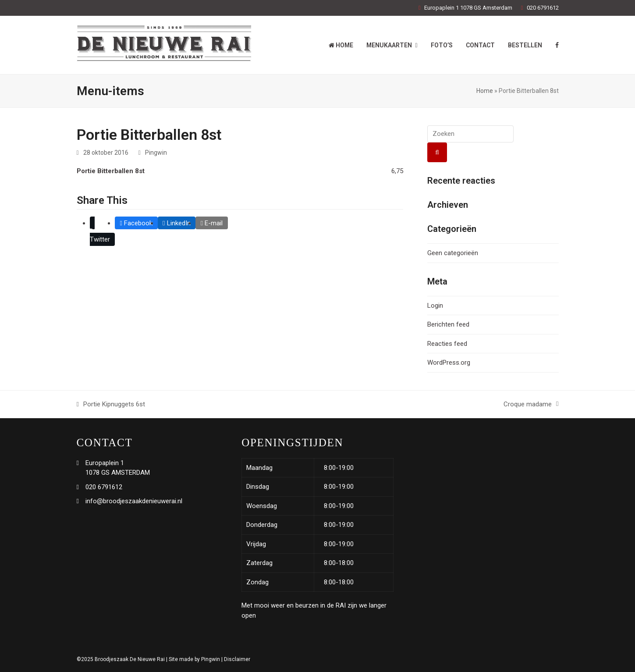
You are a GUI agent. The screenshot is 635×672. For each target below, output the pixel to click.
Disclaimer (237, 659)
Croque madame (531, 405)
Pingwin (156, 153)
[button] (103, 231)
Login (435, 306)
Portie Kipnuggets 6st (111, 405)
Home (485, 91)
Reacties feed (447, 344)
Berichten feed (448, 324)
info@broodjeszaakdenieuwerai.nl (134, 501)
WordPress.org (449, 363)
